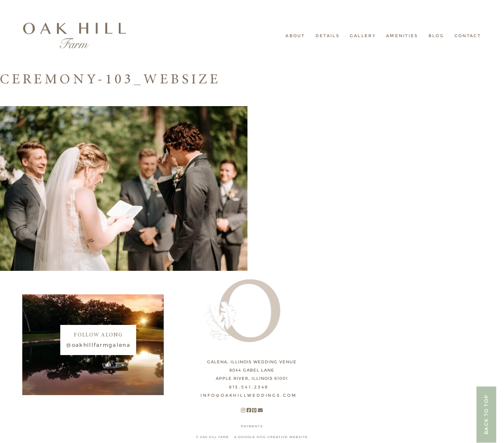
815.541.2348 (249, 387)
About (295, 36)
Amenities (402, 36)
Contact (468, 36)
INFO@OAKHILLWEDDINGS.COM (248, 395)
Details (327, 36)
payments (252, 426)
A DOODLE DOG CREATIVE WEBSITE (271, 437)
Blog (436, 36)
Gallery (363, 36)
